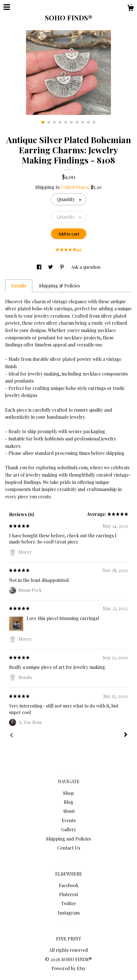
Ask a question (86, 267)
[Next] (126, 735)
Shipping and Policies (68, 839)
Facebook (69, 885)
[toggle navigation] (7, 7)
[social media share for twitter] (51, 267)
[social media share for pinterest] (63, 267)
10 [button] (94, 122)
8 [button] (83, 122)
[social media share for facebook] (40, 267)
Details (19, 286)
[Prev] (11, 736)
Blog (68, 802)
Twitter (69, 903)
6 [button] (71, 122)
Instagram (69, 913)
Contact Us (69, 848)
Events (69, 820)
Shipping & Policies (59, 286)
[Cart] (130, 9)
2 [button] (49, 122)
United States (75, 187)
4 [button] (60, 122)
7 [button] (77, 122)
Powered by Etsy (69, 968)
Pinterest (69, 894)
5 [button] (66, 122)
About (69, 811)
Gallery (69, 829)
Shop (68, 793)
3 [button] (54, 122)
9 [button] (88, 122)
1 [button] (43, 122)
